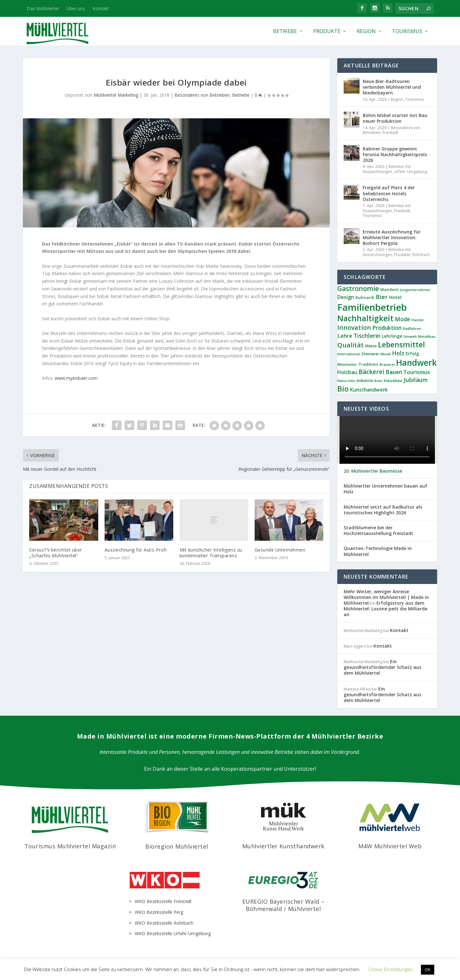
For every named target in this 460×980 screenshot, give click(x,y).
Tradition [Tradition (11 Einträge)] (368, 364)
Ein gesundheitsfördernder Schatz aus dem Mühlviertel (382, 667)
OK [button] (428, 970)
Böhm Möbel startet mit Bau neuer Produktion (395, 118)
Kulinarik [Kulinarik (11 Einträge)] (365, 297)
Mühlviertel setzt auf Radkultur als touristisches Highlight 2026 (383, 510)
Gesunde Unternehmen (280, 550)
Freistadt (390, 132)
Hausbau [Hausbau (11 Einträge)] (393, 380)
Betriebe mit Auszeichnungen (387, 169)
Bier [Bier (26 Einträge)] (382, 297)
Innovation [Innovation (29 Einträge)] (354, 327)
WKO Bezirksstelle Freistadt (163, 901)
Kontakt (101, 8)
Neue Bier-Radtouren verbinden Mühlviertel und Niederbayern (392, 87)
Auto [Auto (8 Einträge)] (378, 381)
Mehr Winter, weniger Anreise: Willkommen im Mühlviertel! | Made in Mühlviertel (386, 597)
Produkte (327, 32)
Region (366, 32)
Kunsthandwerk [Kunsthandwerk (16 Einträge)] (369, 390)
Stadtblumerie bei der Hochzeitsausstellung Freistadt (378, 531)
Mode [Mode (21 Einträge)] (402, 319)
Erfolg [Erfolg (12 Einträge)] (412, 354)
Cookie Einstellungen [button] (391, 969)
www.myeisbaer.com (76, 378)
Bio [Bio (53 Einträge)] (343, 389)
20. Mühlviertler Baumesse (373, 471)
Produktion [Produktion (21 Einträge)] (387, 328)
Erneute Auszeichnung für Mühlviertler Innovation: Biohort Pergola (392, 237)
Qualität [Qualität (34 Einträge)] (350, 345)
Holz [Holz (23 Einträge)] (398, 353)
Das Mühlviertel (43, 8)
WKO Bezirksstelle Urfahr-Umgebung (173, 933)
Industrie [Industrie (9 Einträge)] (365, 381)
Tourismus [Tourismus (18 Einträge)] (417, 372)
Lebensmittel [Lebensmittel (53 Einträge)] (402, 344)
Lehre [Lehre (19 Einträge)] (345, 336)
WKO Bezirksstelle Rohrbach (164, 923)
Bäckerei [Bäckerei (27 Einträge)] (371, 372)
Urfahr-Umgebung (410, 172)
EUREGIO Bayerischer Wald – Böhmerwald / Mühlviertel (283, 905)
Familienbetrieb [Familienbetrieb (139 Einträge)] (372, 307)
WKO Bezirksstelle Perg (159, 912)
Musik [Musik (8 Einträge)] (386, 354)
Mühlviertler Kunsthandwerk (283, 846)
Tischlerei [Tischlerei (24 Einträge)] (367, 336)
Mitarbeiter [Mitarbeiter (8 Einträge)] (347, 364)
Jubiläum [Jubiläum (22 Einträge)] (416, 380)
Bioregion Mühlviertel (177, 846)
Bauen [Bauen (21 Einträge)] (394, 372)
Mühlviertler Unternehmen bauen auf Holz (385, 489)
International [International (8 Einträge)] (349, 354)
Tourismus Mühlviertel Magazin (70, 846)
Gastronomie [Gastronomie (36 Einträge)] (358, 288)
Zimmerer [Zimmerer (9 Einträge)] (370, 354)
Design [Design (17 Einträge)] (346, 297)
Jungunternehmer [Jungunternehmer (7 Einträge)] (415, 290)
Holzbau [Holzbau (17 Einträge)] (347, 372)
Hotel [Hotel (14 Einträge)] (395, 297)
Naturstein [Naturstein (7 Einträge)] (346, 381)
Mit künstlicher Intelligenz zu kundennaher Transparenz (211, 553)
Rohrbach (421, 255)
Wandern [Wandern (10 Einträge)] (389, 289)
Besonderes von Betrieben (202, 95)
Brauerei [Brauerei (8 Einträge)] (387, 364)
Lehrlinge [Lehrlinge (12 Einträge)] (392, 336)
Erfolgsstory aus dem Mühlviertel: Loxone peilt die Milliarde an (385, 609)
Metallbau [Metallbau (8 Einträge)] (427, 336)
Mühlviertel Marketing (116, 95)
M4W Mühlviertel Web (390, 846)
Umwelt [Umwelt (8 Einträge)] (410, 336)
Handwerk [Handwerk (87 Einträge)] (416, 363)
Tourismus (407, 32)
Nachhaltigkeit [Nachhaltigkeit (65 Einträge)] (365, 318)
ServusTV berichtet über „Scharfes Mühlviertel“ (56, 553)
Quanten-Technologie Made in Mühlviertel (378, 551)
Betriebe (285, 32)
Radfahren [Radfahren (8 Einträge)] (412, 328)
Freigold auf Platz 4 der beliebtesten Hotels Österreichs (389, 193)
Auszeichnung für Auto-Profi (136, 550)
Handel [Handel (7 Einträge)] (417, 320)
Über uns (76, 8)
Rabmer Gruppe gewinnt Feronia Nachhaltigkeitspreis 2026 (395, 154)
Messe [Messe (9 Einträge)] (371, 346)
